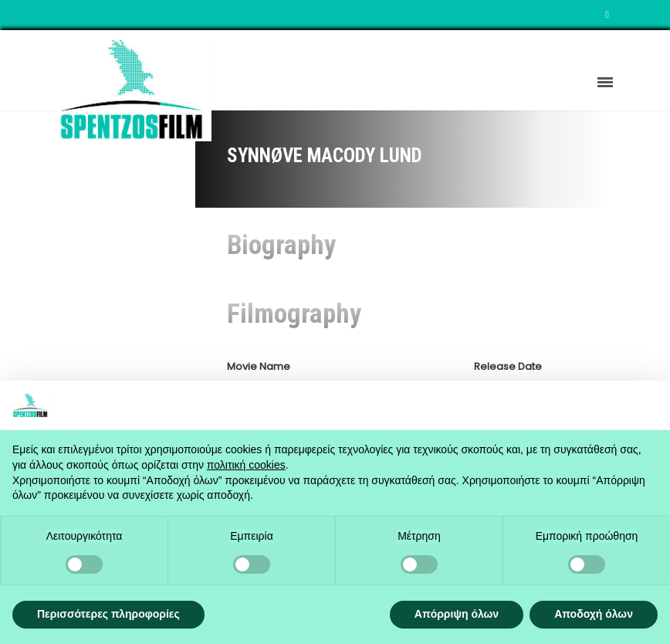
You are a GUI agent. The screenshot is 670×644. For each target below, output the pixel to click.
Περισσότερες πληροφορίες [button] (108, 614)
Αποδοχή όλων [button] (594, 614)
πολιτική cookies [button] (246, 465)
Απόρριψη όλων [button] (457, 614)
